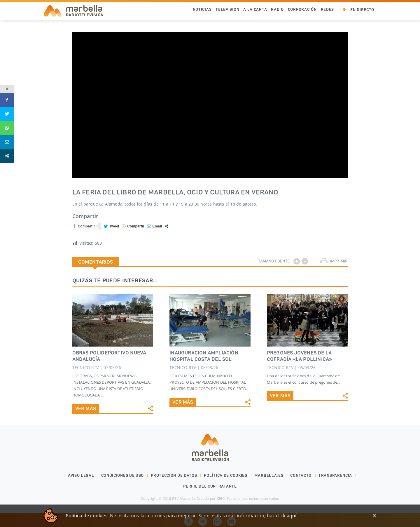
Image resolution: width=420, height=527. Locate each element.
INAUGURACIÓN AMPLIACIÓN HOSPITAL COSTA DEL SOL (204, 356)
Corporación (302, 9)
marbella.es (269, 475)
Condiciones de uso (123, 475)
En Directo (362, 10)
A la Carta (255, 9)
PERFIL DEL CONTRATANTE (210, 486)
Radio (277, 9)
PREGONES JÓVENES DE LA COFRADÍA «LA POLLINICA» (300, 356)
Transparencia (335, 475)
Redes (328, 9)
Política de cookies (225, 475)
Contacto (301, 475)
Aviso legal (81, 475)
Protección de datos (174, 475)
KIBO (221, 499)
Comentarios (96, 262)
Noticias (202, 9)
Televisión (227, 9)
